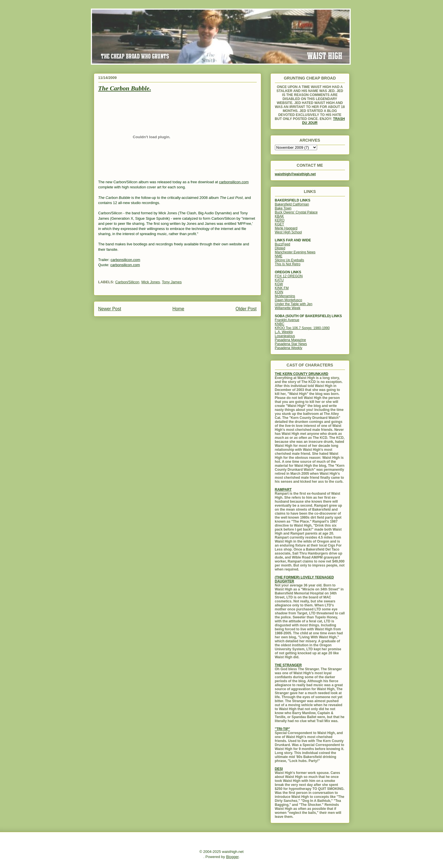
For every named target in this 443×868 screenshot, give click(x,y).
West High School (288, 232)
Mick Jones (151, 282)
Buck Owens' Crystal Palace (296, 212)
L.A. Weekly (284, 332)
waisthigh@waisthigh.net (295, 174)
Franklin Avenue (287, 320)
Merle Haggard (286, 228)
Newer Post (110, 309)
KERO (280, 220)
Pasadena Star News (291, 344)
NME (279, 256)
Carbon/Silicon (127, 282)
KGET (280, 224)
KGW (279, 284)
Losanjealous (285, 336)
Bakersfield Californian (292, 204)
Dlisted (280, 248)
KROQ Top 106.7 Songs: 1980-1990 (302, 328)
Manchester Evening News (295, 252)
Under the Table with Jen (294, 304)
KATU (279, 280)
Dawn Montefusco (289, 300)
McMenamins (285, 296)
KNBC (280, 324)
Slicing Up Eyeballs (290, 260)
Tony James (172, 282)
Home (178, 309)
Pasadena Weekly (289, 348)
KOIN (279, 292)
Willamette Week (288, 308)
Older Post (246, 309)
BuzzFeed (283, 244)
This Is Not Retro (288, 264)
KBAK (279, 216)
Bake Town (283, 208)
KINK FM (282, 288)
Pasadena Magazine (290, 340)
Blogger (232, 857)
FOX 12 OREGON (289, 276)
